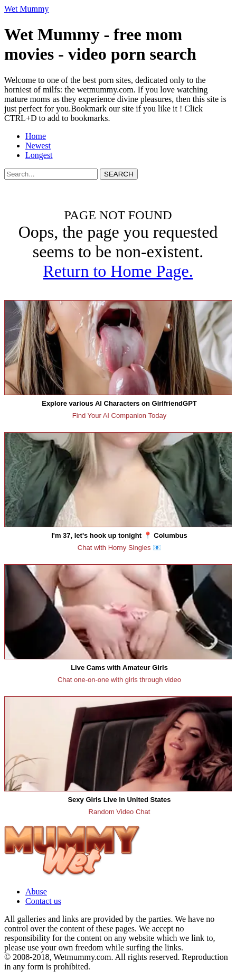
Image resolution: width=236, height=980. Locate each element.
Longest (39, 155)
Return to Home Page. (118, 271)
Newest (38, 146)
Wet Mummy (26, 9)
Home (36, 136)
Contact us (43, 901)
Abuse (36, 892)
